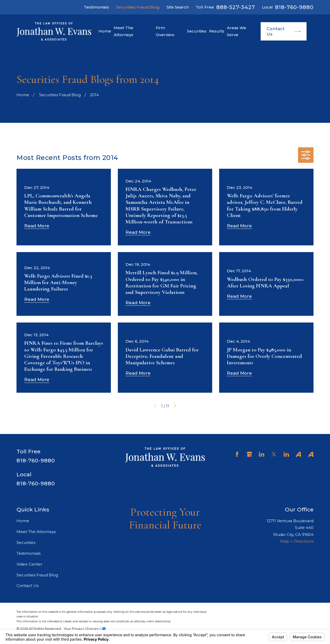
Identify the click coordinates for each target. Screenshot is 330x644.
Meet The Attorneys (36, 532)
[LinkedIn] (262, 454)
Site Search (178, 7)
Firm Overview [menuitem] (165, 31)
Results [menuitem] (217, 31)
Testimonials (96, 7)
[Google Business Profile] (249, 454)
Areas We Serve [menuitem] (237, 31)
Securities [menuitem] (197, 31)
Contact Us (284, 31)
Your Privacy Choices (85, 629)
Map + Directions (297, 541)
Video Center (29, 564)
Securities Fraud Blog (138, 7)
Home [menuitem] (105, 31)
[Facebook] (237, 454)
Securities (26, 542)
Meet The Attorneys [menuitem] (123, 31)
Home (23, 521)
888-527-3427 (236, 7)
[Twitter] (274, 454)
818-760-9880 (294, 7)
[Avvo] (298, 454)
